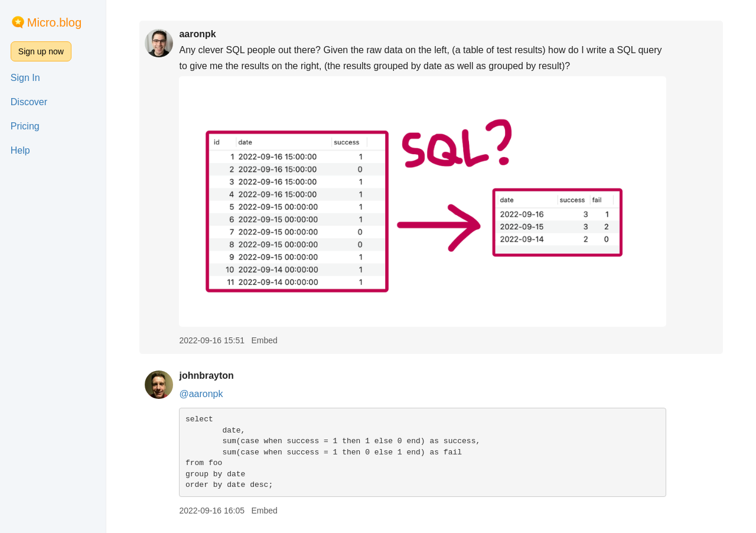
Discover (29, 102)
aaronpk (197, 34)
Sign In (25, 78)
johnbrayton (206, 376)
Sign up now (41, 51)
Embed (264, 340)
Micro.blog (54, 22)
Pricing (25, 126)
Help (20, 150)
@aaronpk (201, 394)
